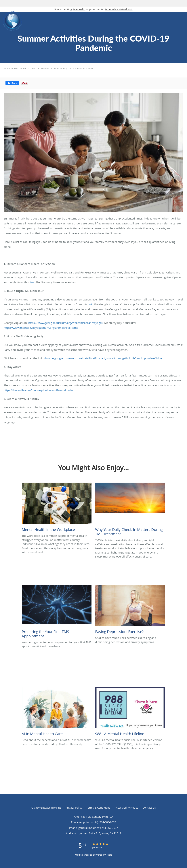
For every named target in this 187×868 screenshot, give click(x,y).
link (32, 282)
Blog (34, 68)
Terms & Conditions (98, 808)
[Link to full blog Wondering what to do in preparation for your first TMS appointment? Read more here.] (57, 612)
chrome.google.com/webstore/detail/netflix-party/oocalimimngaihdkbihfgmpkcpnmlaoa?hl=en (104, 358)
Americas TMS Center (15, 68)
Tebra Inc (56, 808)
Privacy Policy (74, 808)
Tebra (109, 855)
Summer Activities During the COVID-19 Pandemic (67, 68)
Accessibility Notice (126, 808)
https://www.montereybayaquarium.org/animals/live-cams (41, 328)
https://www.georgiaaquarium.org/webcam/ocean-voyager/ (66, 323)
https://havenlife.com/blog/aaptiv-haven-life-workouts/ (38, 390)
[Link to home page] (12, 21)
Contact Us (149, 808)
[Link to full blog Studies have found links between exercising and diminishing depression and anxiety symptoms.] (130, 610)
